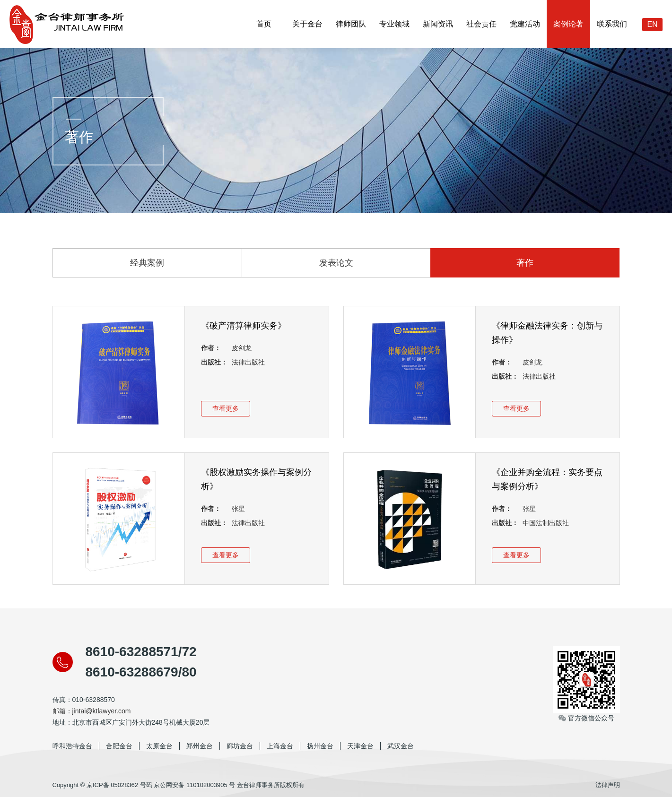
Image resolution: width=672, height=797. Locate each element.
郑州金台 (200, 746)
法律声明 (608, 785)
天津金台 (360, 746)
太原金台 (159, 746)
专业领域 (394, 24)
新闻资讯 (438, 24)
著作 (525, 263)
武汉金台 (401, 746)
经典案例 (147, 263)
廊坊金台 (240, 746)
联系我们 (612, 24)
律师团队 (351, 24)
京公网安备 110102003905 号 (194, 785)
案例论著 (568, 24)
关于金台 (307, 24)
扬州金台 (320, 746)
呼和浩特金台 (72, 746)
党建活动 (525, 24)
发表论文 (336, 263)
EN (652, 24)
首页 (264, 24)
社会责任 (481, 24)
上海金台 (280, 746)
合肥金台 (119, 746)
